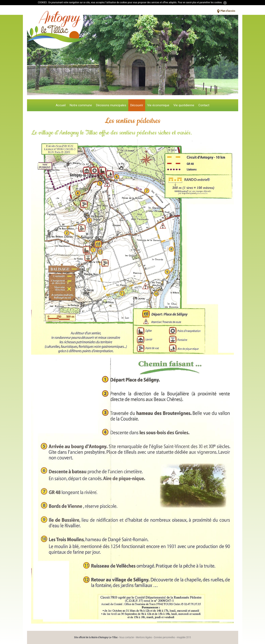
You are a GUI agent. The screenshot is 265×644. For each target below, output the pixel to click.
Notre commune (81, 105)
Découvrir (137, 105)
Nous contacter (127, 637)
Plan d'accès (228, 11)
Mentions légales (144, 637)
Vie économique (158, 105)
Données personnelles (164, 637)
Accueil (61, 105)
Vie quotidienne (184, 105)
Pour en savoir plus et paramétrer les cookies (200, 2)
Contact (204, 105)
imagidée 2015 (184, 637)
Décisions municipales (111, 105)
